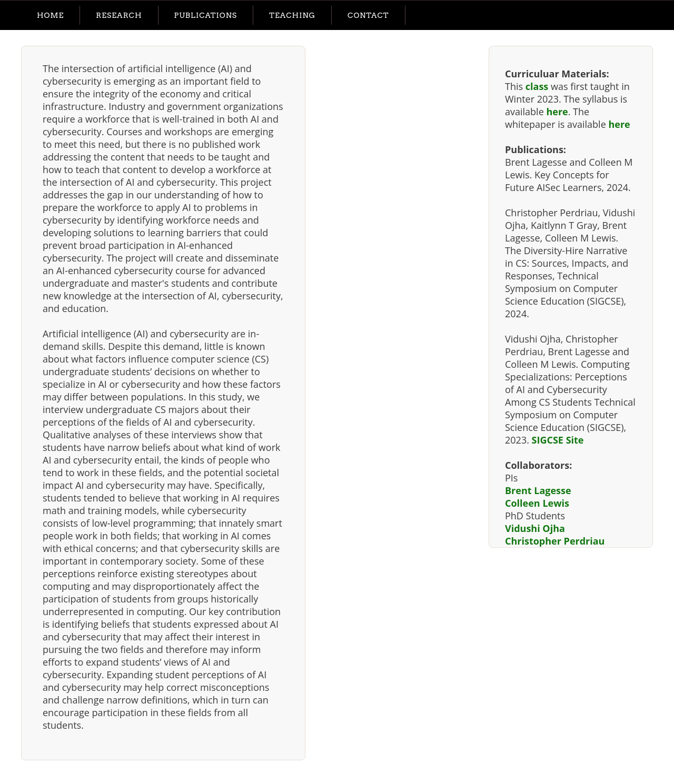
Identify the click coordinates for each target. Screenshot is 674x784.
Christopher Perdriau (555, 541)
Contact (368, 15)
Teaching (292, 15)
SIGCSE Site (558, 440)
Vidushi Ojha (535, 528)
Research (119, 15)
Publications (206, 15)
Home (50, 15)
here (557, 112)
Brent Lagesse (538, 490)
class (537, 86)
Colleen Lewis (537, 503)
